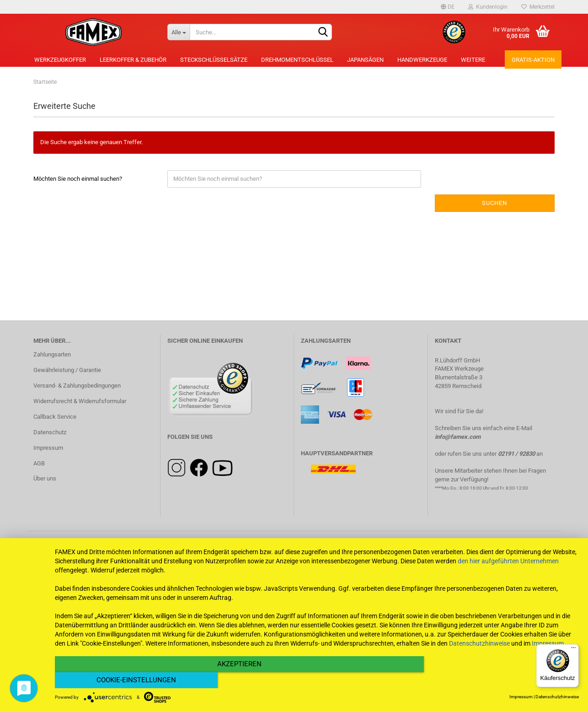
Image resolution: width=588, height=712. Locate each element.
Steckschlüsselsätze (214, 60)
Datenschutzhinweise (479, 659)
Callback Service (55, 417)
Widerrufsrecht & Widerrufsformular (80, 401)
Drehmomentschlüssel (297, 60)
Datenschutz (50, 432)
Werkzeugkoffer (60, 60)
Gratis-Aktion (533, 60)
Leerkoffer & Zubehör (133, 60)
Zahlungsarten (52, 354)
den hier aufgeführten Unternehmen (508, 577)
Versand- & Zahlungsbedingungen (77, 386)
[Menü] (573, 650)
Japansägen (365, 60)
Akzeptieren (238, 680)
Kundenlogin (488, 7)
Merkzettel (538, 7)
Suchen (494, 203)
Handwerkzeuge (422, 60)
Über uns (45, 478)
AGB (39, 463)
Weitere (473, 60)
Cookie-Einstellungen (500, 680)
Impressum (48, 448)
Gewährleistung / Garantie (67, 370)
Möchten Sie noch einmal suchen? (78, 179)
